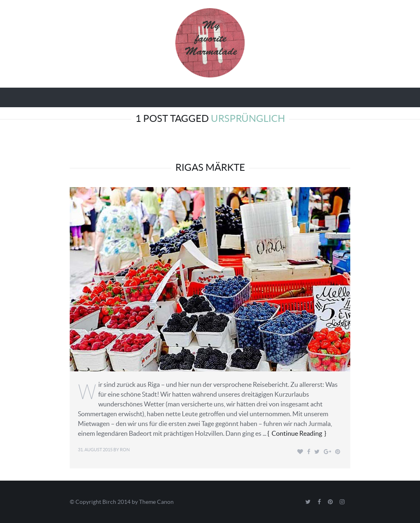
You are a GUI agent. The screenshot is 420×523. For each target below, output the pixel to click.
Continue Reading (297, 433)
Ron (125, 450)
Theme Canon (156, 502)
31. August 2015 (95, 450)
